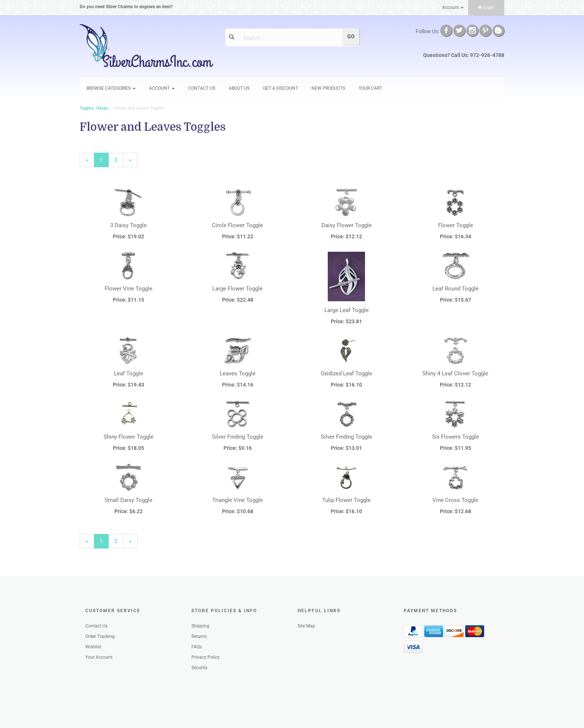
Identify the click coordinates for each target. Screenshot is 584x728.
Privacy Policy (206, 657)
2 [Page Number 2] (119, 159)
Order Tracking (100, 636)
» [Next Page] (133, 162)
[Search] (290, 38)
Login (486, 7)
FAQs (197, 647)
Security (199, 668)
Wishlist (93, 647)
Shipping (200, 626)
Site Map (306, 626)
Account (453, 7)
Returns (199, 636)
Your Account (99, 657)
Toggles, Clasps (94, 108)
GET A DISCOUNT (280, 88)
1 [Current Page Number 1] (104, 162)
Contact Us (202, 88)
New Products (328, 88)
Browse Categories (111, 88)
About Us (239, 88)
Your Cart (370, 88)
